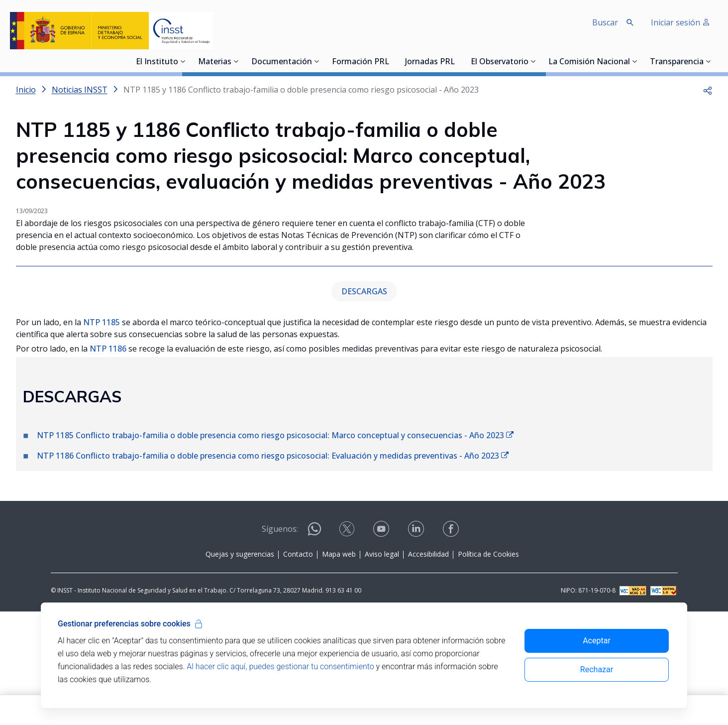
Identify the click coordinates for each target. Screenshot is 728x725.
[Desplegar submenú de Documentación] (317, 61)
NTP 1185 (102, 436)
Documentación (282, 62)
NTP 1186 (108, 462)
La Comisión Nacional (589, 62)
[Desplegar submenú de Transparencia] (709, 61)
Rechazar (597, 669)
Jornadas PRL (430, 62)
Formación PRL (361, 62)
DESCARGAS (364, 405)
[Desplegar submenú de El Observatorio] (533, 61)
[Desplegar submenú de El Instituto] (183, 61)
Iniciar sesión (680, 22)
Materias (215, 62)
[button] (708, 90)
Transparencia (677, 62)
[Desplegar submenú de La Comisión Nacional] (635, 61)
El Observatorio (500, 62)
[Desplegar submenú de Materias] (236, 61)
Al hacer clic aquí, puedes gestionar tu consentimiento (280, 666)
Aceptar (597, 641)
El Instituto (157, 62)
